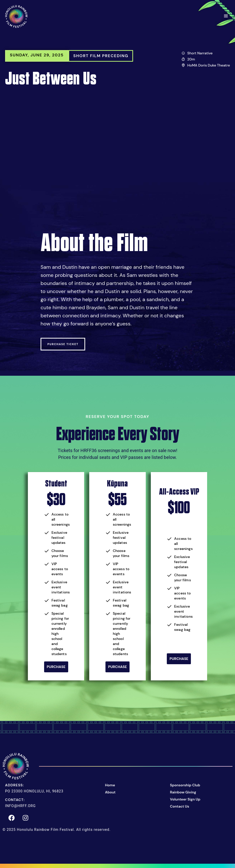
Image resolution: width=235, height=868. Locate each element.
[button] (226, 17)
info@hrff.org (20, 805)
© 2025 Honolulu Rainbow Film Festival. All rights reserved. (57, 829)
